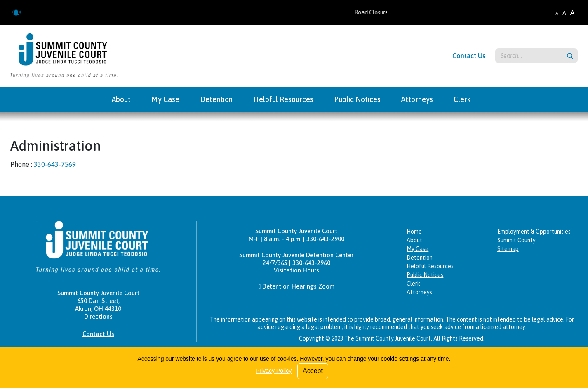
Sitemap (508, 249)
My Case (417, 249)
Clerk (413, 284)
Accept (313, 371)
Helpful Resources (430, 266)
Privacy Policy (274, 371)
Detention (420, 258)
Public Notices (425, 275)
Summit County (516, 240)
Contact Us (469, 56)
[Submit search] (570, 56)
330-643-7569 (55, 164)
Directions (98, 316)
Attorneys (419, 292)
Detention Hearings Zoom (296, 286)
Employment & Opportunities (534, 232)
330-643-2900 (325, 239)
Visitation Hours (296, 270)
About (414, 240)
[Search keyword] (536, 56)
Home (414, 232)
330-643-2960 (311, 263)
